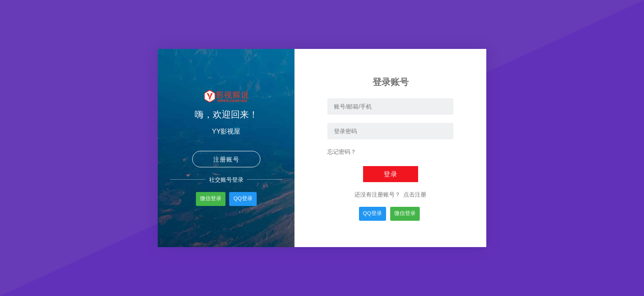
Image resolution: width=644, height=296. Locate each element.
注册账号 (226, 159)
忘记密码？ (342, 152)
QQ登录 (243, 198)
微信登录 (211, 198)
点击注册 (414, 194)
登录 (391, 174)
